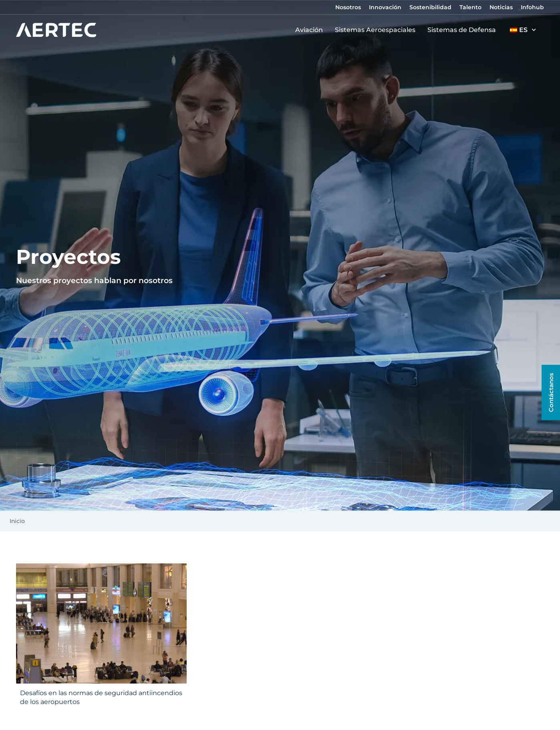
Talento (470, 7)
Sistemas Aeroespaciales (377, 30)
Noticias (501, 7)
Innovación (385, 7)
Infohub (532, 7)
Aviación (311, 30)
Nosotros (348, 7)
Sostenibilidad (430, 7)
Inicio (17, 521)
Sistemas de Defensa (464, 30)
